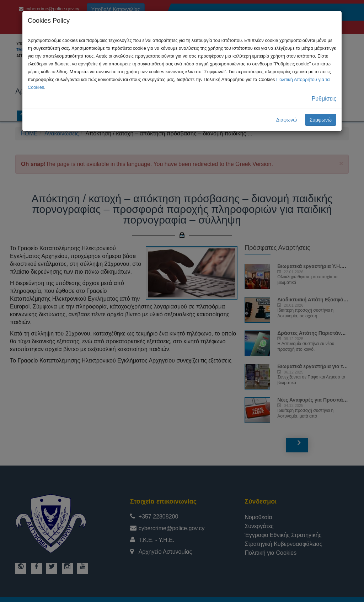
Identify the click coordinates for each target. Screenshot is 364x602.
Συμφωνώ (321, 120)
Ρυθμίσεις (324, 99)
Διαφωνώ (287, 120)
